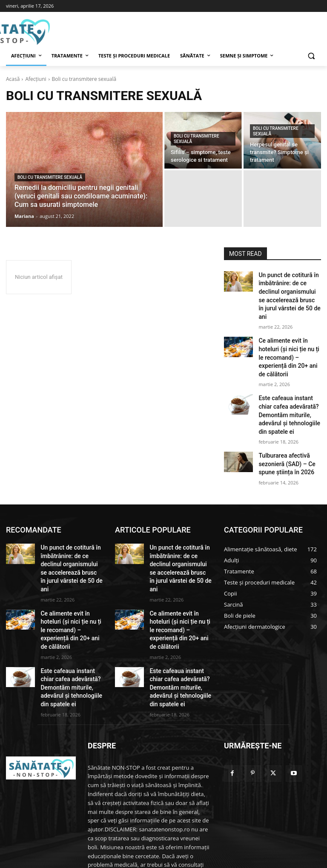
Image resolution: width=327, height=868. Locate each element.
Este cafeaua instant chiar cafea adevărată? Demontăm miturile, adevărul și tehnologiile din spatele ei (289, 385)
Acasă (13, 79)
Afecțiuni (36, 79)
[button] (311, 56)
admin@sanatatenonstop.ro (170, 830)
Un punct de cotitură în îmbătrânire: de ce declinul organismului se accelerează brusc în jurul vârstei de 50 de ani (289, 289)
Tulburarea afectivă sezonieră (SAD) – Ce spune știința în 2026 (283, 429)
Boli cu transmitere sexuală (50, 177)
